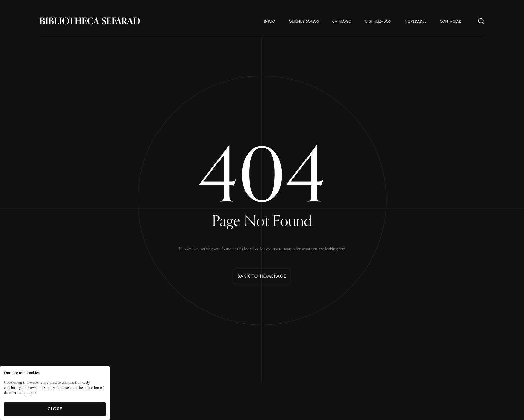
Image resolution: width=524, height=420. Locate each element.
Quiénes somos (304, 22)
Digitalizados (378, 22)
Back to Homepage (262, 276)
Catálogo (342, 22)
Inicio (270, 22)
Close (55, 409)
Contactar (450, 22)
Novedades (416, 22)
